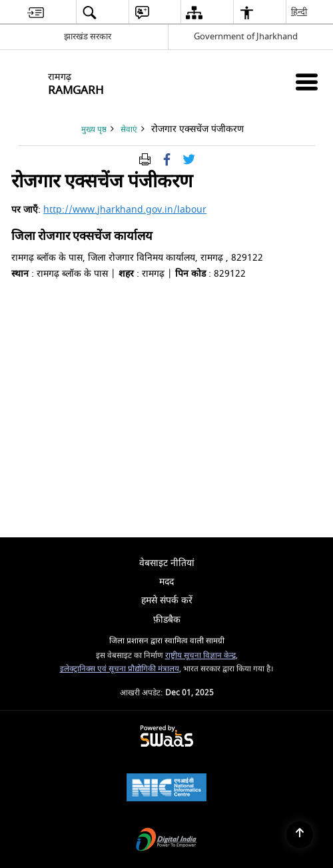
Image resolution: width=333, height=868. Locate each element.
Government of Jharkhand (246, 36)
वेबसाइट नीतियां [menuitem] (167, 563)
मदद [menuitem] (166, 582)
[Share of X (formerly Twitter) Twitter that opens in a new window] (189, 159)
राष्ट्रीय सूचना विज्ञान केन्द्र (200, 656)
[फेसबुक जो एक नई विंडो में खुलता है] (167, 159)
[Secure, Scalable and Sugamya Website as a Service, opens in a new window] (167, 737)
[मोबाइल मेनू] (307, 82)
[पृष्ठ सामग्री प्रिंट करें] (145, 159)
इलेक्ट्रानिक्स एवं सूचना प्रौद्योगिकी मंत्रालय (120, 669)
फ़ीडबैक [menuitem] (167, 620)
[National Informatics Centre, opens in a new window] (166, 789)
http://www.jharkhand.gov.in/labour (125, 210)
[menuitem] (36, 12)
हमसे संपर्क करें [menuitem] (167, 600)
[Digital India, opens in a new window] (166, 841)
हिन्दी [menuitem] (300, 12)
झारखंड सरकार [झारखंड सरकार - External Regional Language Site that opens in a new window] (88, 36)
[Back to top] (300, 835)
